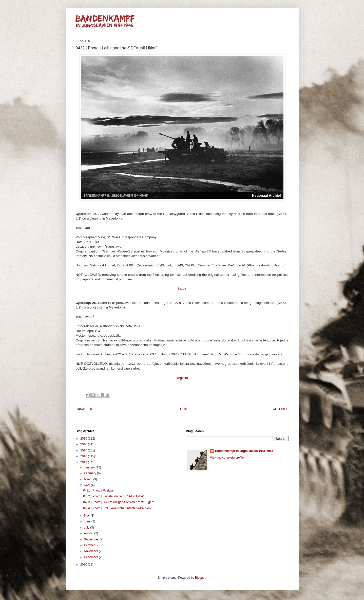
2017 (84, 450)
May (87, 516)
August (89, 533)
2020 (84, 565)
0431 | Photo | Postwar (98, 490)
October (90, 545)
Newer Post (85, 409)
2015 (84, 439)
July (87, 528)
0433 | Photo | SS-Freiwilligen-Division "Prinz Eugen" (119, 502)
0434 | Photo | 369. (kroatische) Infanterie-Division (117, 508)
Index (182, 289)
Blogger (200, 578)
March (89, 479)
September (92, 539)
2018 (84, 456)
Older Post (280, 409)
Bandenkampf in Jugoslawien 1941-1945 (244, 451)
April (87, 485)
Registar (182, 378)
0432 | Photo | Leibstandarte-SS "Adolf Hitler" (114, 496)
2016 (84, 444)
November (91, 551)
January (90, 467)
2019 (84, 462)
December (91, 557)
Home (183, 409)
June (88, 521)
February (90, 473)
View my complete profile (227, 458)
